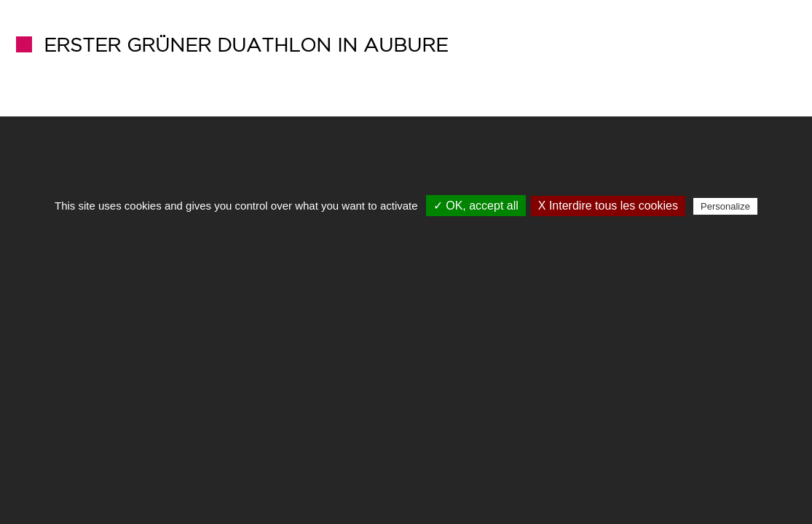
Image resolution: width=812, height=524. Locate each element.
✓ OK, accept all (476, 206)
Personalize (725, 206)
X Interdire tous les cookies (608, 206)
